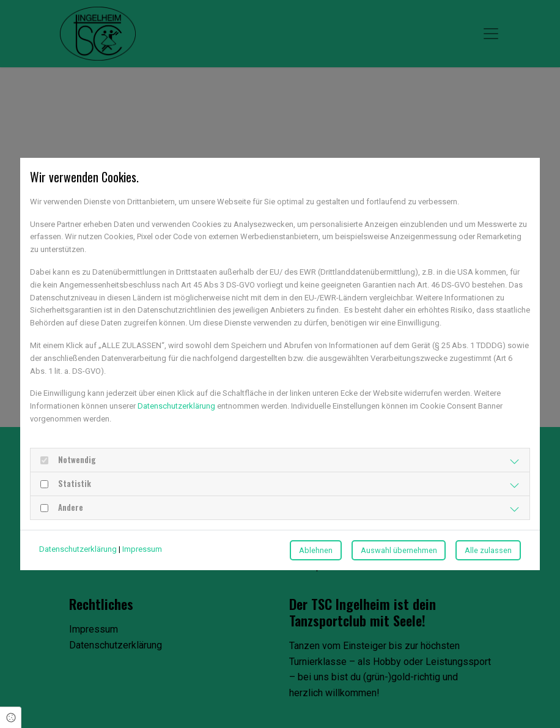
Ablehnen (316, 550)
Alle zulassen (488, 550)
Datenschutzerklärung (176, 406)
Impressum (142, 549)
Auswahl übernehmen (399, 550)
